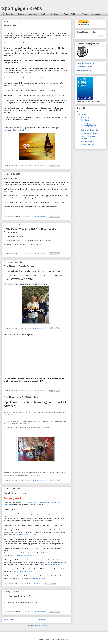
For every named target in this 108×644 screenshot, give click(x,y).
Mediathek (33, 14)
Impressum (96, 14)
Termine (21, 14)
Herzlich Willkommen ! (17, 596)
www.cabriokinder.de (39, 578)
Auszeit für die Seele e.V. (85, 63)
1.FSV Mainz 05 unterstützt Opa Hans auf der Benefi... (89, 125)
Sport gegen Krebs (22, 8)
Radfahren (55, 14)
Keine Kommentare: (39, 166)
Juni (83, 114)
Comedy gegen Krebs (84, 67)
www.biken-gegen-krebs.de (50, 564)
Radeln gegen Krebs (84, 70)
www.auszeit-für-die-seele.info (14, 130)
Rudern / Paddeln (70, 14)
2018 (81, 112)
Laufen (44, 14)
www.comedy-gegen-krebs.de (22, 571)
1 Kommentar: (38, 583)
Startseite (10, 14)
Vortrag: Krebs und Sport (18, 334)
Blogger (66, 640)
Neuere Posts (9, 620)
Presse (84, 14)
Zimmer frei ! (11, 26)
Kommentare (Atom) (41, 626)
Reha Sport (10, 178)
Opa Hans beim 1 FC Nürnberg (22, 397)
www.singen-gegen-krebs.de (26, 555)
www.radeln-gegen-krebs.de (26, 535)
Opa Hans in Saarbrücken (19, 266)
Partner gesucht (13, 498)
